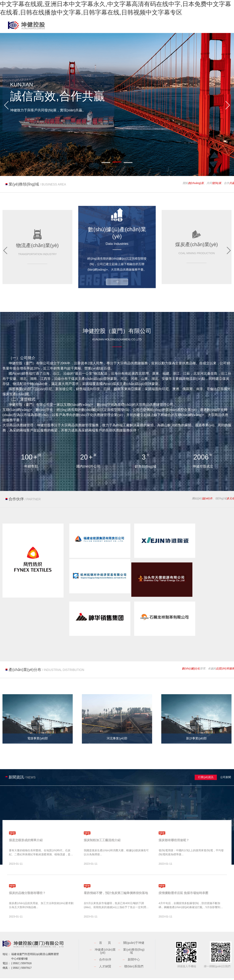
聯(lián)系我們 (134, 940)
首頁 (108, 917)
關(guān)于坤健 (134, 917)
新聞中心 (134, 934)
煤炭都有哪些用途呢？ (174, 814)
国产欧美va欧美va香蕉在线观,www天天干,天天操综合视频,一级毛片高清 (173, 974)
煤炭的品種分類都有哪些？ (27, 867)
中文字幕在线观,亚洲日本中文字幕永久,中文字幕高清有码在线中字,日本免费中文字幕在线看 (62, 970)
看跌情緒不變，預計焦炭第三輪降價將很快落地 (116, 867)
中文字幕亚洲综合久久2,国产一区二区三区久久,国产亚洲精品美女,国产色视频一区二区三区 (62, 974)
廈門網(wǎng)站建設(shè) (216, 958)
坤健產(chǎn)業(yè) (105, 925)
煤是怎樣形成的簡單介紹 (26, 814)
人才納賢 (105, 940)
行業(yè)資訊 (206, 751)
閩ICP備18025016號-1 (88, 958)
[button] (6, 105)
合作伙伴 (105, 934)
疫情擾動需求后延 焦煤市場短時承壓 (183, 867)
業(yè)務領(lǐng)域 (134, 925)
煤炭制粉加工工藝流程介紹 (102, 814)
